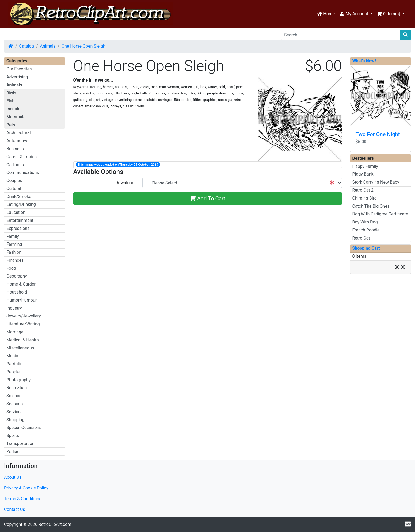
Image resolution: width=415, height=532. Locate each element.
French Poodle (366, 230)
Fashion (14, 252)
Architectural (19, 133)
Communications (23, 172)
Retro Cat (361, 238)
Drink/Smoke (19, 197)
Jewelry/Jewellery (24, 316)
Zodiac (13, 452)
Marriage (15, 332)
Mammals (16, 117)
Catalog (27, 46)
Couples (14, 180)
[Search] (340, 35)
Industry (14, 308)
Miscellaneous (20, 348)
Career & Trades (22, 157)
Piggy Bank (363, 174)
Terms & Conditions (23, 499)
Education (16, 212)
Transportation (20, 444)
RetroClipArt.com (55, 524)
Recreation (17, 388)
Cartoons (15, 165)
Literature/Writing (23, 324)
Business (15, 149)
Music (12, 356)
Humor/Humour (22, 300)
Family (13, 236)
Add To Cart (207, 199)
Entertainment (20, 220)
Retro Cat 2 (363, 190)
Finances (15, 260)
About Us (13, 477)
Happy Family (365, 166)
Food (11, 268)
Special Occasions (24, 427)
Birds (11, 93)
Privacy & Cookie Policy (26, 488)
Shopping (15, 420)
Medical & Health (23, 340)
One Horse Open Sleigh (83, 46)
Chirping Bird (365, 198)
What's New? (365, 61)
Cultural (14, 189)
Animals (48, 46)
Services (14, 412)
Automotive (17, 141)
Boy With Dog (365, 222)
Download (125, 183)
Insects (13, 109)
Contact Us (15, 509)
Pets (11, 125)
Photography (18, 380)
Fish (10, 101)
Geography (17, 276)
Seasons (15, 404)
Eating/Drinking (21, 204)
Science (14, 396)
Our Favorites (19, 69)
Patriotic (14, 364)
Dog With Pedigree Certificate (380, 214)
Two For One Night (378, 134)
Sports (13, 436)
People (13, 372)
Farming (14, 244)
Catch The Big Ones (371, 206)
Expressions (18, 228)
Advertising (17, 77)
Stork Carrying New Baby (376, 182)
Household (17, 292)
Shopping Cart (366, 248)
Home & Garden (21, 284)
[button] (356, 14)
